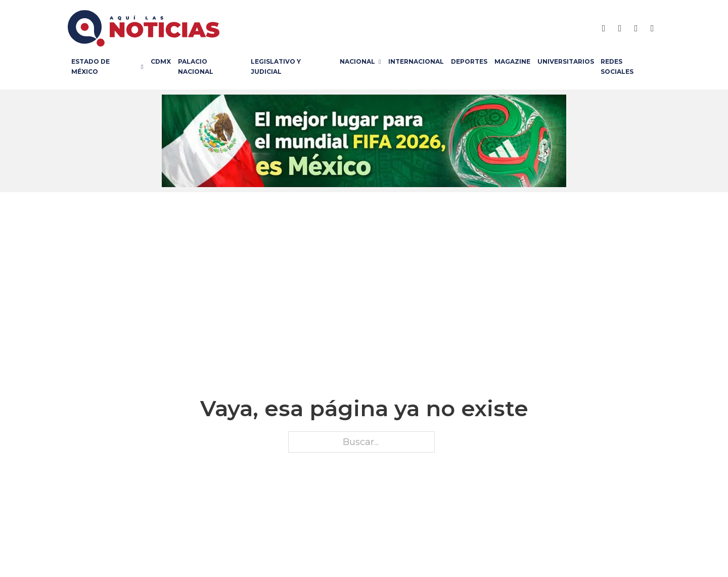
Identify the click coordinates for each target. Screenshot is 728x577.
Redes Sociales (617, 66)
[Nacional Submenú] (381, 62)
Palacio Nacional (196, 66)
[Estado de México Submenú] (144, 67)
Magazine (512, 61)
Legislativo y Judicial (276, 66)
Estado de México (90, 66)
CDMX (161, 61)
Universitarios (566, 61)
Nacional (357, 61)
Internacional (416, 61)
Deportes (469, 61)
